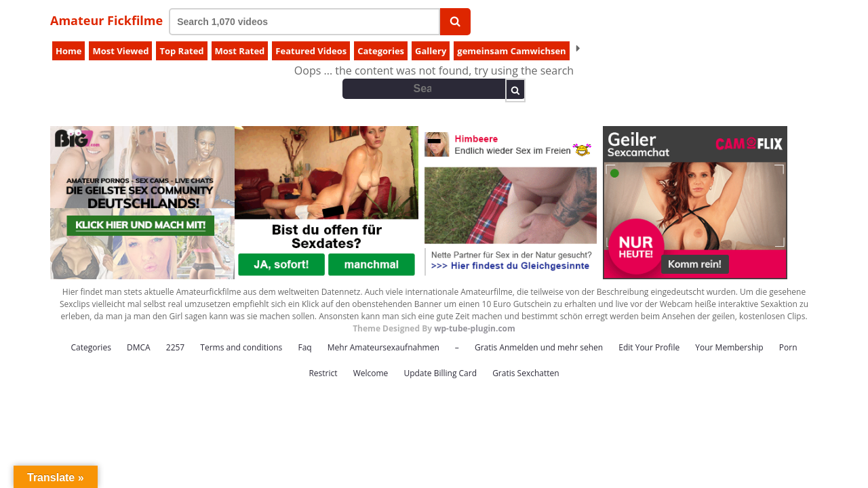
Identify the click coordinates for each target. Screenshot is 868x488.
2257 (175, 347)
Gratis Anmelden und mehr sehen (539, 347)
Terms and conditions (241, 347)
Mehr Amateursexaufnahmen (383, 347)
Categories (381, 51)
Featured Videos (311, 51)
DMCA (139, 347)
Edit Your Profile (649, 347)
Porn (788, 347)
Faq (304, 347)
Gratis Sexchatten (526, 373)
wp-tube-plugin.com (475, 328)
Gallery (431, 51)
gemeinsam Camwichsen (511, 51)
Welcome (371, 373)
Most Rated (240, 51)
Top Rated (181, 51)
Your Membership (729, 347)
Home (68, 51)
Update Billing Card (440, 373)
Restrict (323, 373)
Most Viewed (120, 51)
